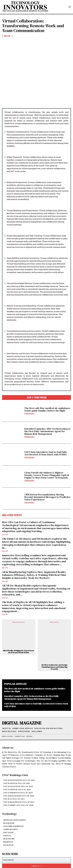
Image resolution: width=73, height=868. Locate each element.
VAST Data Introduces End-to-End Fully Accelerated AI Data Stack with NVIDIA (46, 430)
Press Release (29, 391)
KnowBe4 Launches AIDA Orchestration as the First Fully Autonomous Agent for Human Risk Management (47, 408)
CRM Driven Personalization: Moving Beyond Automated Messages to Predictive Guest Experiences (47, 474)
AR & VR (5, 511)
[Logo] (35, 7)
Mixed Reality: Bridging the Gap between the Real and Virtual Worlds (19, 629)
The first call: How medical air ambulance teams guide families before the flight (47, 386)
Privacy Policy (28, 848)
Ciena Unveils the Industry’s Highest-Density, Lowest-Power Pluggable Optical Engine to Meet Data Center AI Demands (47, 452)
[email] (36, 837)
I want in (37, 843)
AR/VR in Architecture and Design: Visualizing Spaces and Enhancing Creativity (54, 644)
